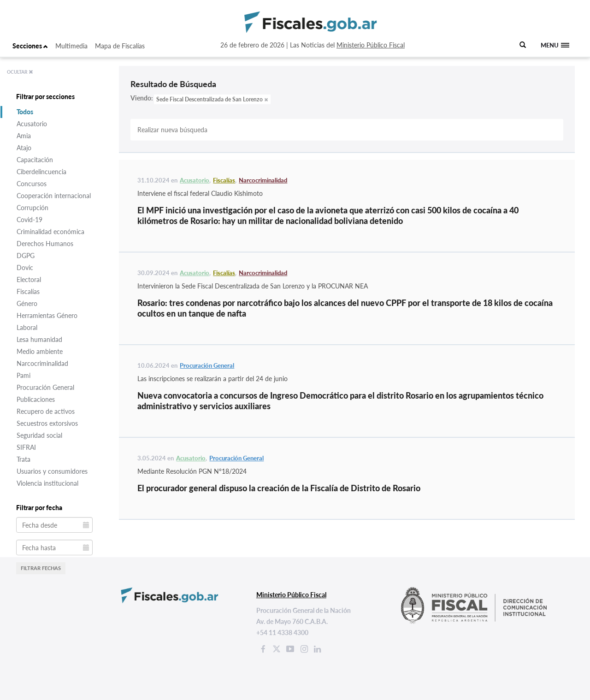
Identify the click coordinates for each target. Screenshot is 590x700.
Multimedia (71, 46)
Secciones (30, 46)
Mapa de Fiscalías (120, 46)
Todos (25, 112)
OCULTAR (20, 72)
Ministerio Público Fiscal (371, 45)
